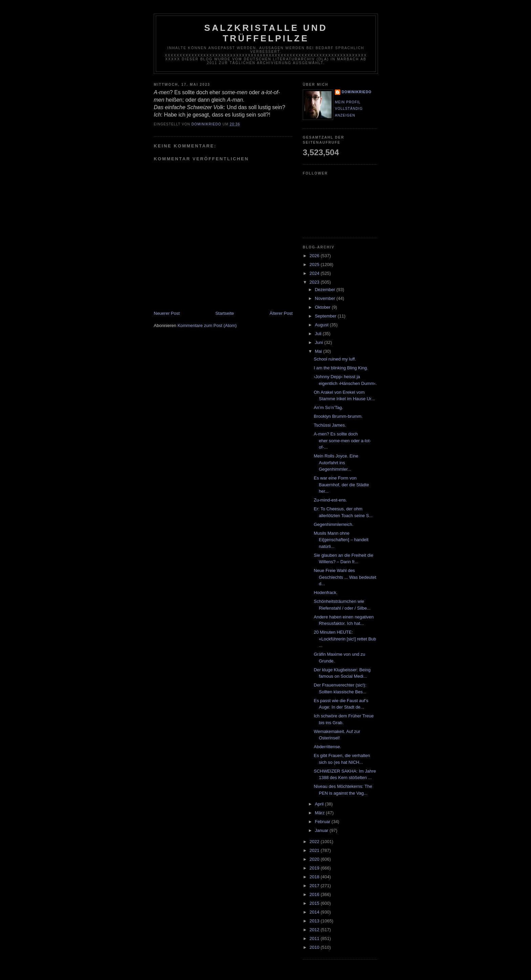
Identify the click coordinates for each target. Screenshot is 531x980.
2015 (315, 903)
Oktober (323, 307)
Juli (319, 334)
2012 (315, 930)
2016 (315, 894)
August (322, 325)
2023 (315, 282)
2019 (315, 868)
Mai (319, 351)
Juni (320, 342)
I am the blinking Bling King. (341, 368)
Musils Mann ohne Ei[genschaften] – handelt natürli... (341, 540)
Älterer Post (281, 313)
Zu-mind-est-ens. (330, 500)
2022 (315, 842)
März (321, 813)
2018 (315, 877)
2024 (315, 273)
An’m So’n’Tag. (328, 407)
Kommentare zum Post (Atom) (207, 325)
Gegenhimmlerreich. (333, 524)
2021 (315, 850)
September (326, 316)
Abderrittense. (327, 747)
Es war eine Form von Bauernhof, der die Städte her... (341, 485)
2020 (315, 859)
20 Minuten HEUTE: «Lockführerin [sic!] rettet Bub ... (345, 639)
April (320, 804)
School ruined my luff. (335, 359)
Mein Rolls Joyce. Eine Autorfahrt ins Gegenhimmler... (336, 463)
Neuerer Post (167, 313)
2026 (315, 256)
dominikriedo (357, 92)
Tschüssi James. (330, 425)
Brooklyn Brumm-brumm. (338, 416)
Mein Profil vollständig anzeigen (349, 109)
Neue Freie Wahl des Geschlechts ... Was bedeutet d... (345, 577)
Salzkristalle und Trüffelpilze (266, 33)
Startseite (225, 313)
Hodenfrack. (325, 593)
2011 (315, 938)
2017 (315, 886)
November (326, 298)
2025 (315, 264)
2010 (315, 947)
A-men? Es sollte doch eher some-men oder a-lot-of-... (342, 441)
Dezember (326, 290)
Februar (323, 822)
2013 (315, 921)
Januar (322, 830)
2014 (315, 912)
